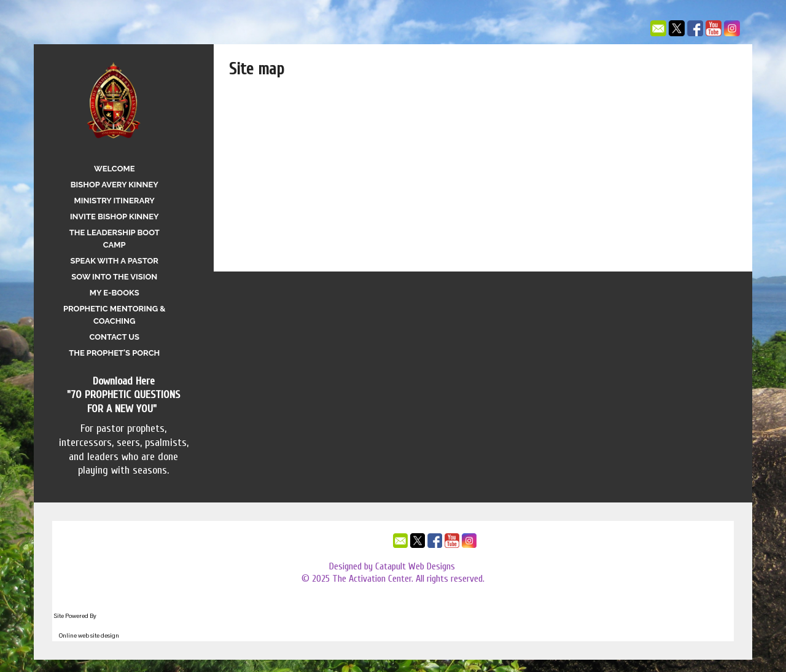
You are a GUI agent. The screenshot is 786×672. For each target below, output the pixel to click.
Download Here (124, 381)
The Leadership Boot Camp (115, 239)
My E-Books (115, 293)
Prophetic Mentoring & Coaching (115, 315)
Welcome (115, 169)
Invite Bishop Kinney (115, 217)
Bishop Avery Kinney (115, 185)
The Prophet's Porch (114, 353)
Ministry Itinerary (115, 201)
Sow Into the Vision (114, 277)
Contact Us (114, 337)
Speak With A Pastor (115, 261)
